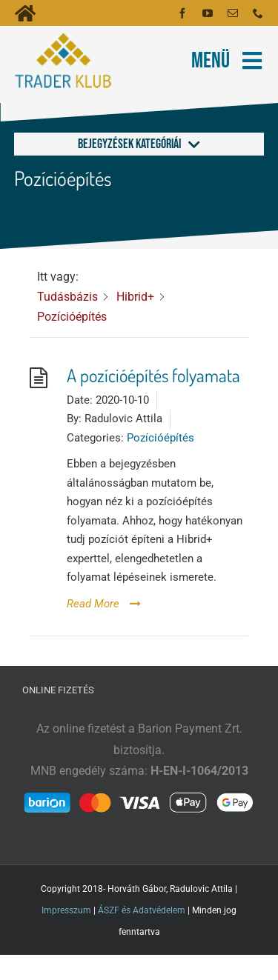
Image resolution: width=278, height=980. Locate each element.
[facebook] (182, 13)
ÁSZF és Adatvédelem (142, 910)
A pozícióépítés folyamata (153, 375)
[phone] (258, 13)
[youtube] (208, 13)
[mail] (233, 13)
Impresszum (66, 910)
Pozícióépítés (160, 438)
